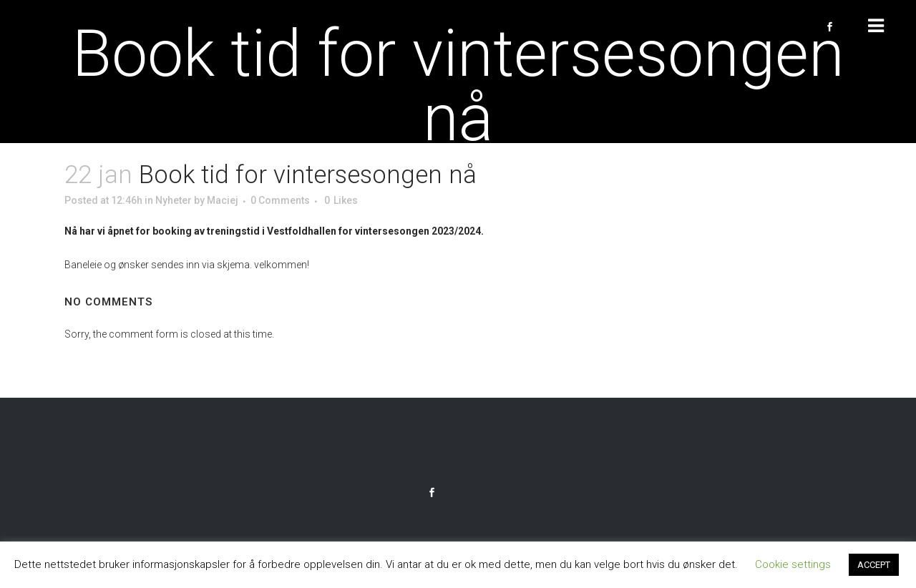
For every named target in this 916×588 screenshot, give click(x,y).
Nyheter (174, 200)
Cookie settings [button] (793, 564)
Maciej (223, 200)
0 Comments (280, 200)
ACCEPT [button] (874, 565)
